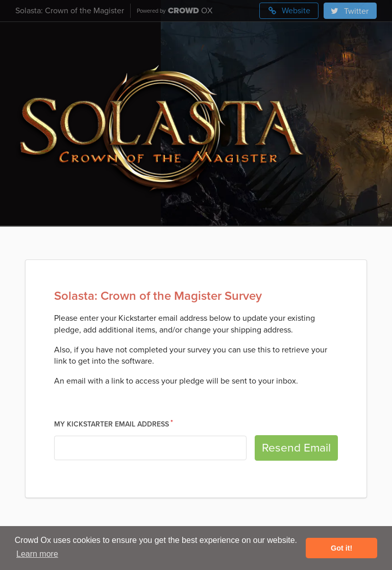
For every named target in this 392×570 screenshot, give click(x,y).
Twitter (349, 11)
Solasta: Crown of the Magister (70, 11)
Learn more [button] (37, 554)
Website (289, 11)
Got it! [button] (341, 548)
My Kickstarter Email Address (112, 424)
